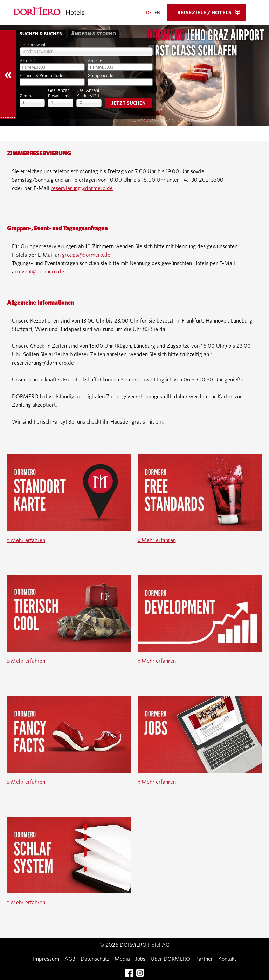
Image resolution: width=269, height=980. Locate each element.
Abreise (95, 61)
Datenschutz (95, 959)
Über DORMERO (170, 959)
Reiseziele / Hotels (211, 12)
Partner (204, 959)
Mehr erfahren (26, 540)
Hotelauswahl (32, 45)
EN (157, 13)
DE (149, 13)
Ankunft (27, 61)
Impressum (46, 959)
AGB (70, 959)
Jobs (140, 959)
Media (122, 959)
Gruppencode (100, 76)
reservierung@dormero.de (82, 188)
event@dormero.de (42, 272)
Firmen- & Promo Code (41, 76)
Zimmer (27, 96)
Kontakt (227, 959)
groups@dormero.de (86, 255)
